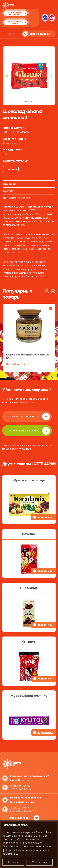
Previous (7, 76)
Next (51, 76)
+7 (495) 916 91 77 (19, 808)
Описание (10, 184)
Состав (8, 191)
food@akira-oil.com (20, 780)
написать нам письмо (29, 431)
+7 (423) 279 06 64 (20, 786)
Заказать (11, 169)
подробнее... (11, 854)
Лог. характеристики (17, 198)
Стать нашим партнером (28, 417)
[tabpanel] (29, 76)
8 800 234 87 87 (40, 34)
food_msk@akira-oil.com (23, 802)
